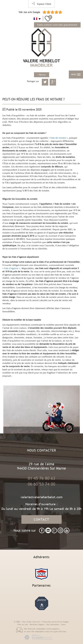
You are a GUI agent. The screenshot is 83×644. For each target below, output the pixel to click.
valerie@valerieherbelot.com (42, 497)
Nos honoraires (53, 624)
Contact (41, 519)
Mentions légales (37, 624)
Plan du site (23, 624)
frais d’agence (11, 268)
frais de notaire (58, 138)
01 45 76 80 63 (41, 478)
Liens (63, 624)
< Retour (42, 75)
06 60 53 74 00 (41, 484)
